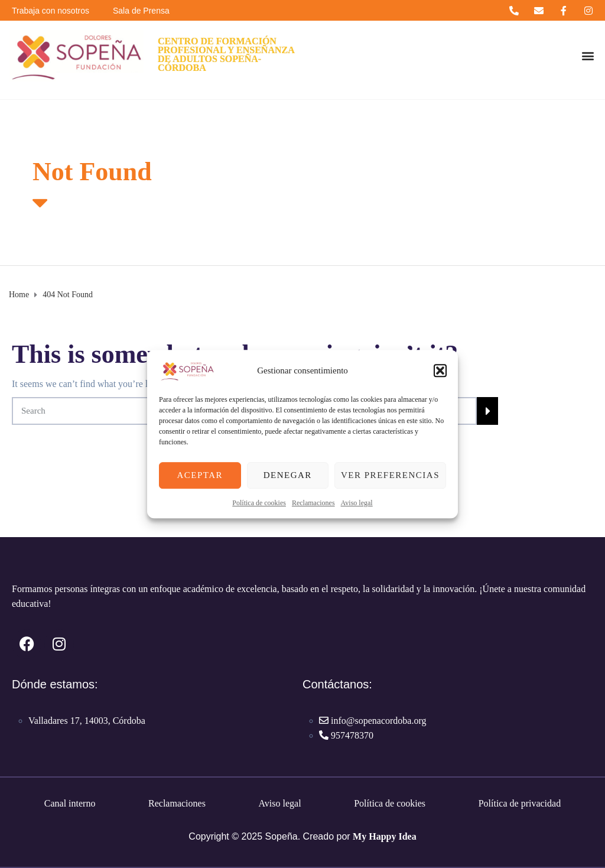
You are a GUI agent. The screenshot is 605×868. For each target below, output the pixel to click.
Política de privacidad (520, 803)
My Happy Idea (385, 836)
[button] (440, 370)
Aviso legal (357, 503)
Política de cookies (259, 503)
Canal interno (70, 803)
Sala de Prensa (141, 11)
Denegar (288, 475)
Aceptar (200, 475)
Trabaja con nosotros (51, 11)
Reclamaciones (313, 503)
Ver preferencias (390, 475)
